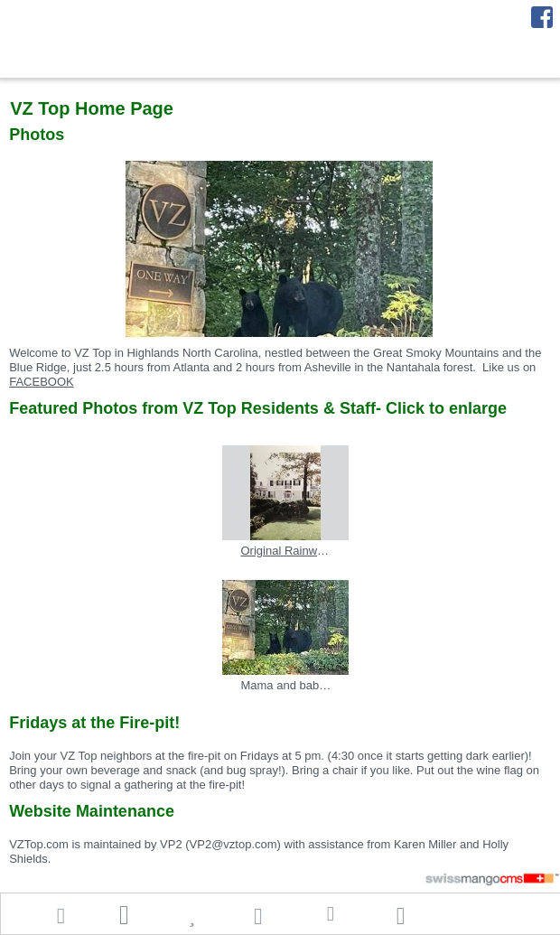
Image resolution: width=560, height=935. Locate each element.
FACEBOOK (42, 382)
